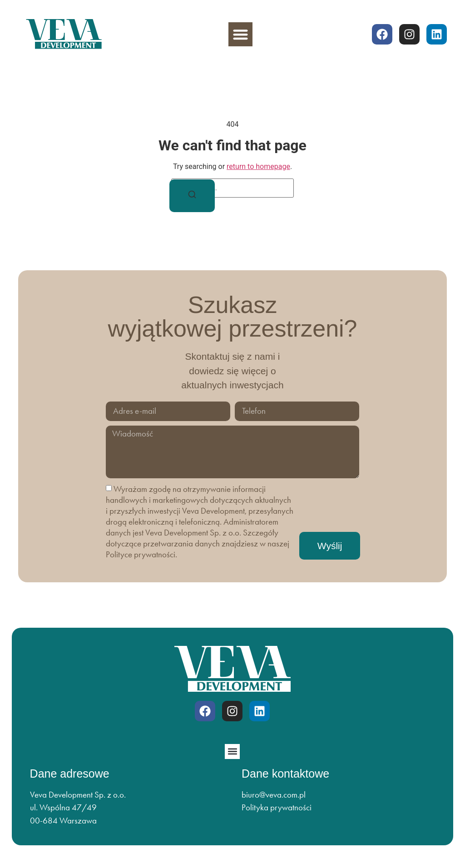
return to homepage (258, 166)
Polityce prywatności (141, 554)
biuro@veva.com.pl (274, 795)
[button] (240, 34)
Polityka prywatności (277, 807)
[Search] (192, 196)
